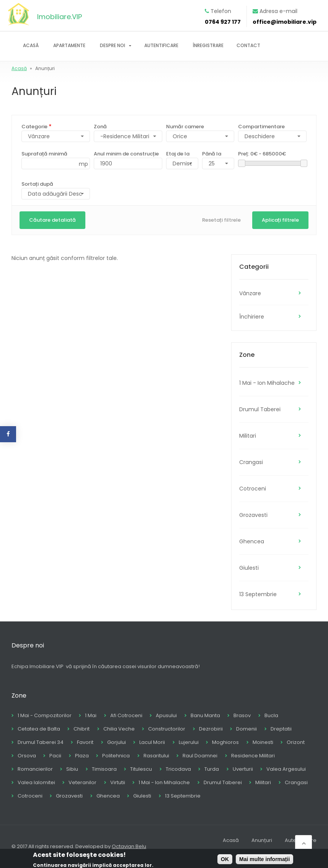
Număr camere (185, 127)
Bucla (271, 715)
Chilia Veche (119, 729)
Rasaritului (156, 756)
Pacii (55, 756)
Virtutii (118, 782)
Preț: (262, 154)
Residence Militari (253, 756)
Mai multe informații (264, 860)
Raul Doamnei (200, 756)
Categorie (34, 127)
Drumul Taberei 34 (41, 742)
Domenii (246, 729)
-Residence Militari (125, 136)
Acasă (31, 45)
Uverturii (243, 769)
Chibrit (82, 729)
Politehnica (116, 756)
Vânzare (250, 293)
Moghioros (225, 742)
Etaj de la (178, 154)
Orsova (27, 756)
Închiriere (252, 317)
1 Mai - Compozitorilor (45, 715)
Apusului (166, 715)
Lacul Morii (152, 742)
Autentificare (161, 45)
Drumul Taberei (260, 409)
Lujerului (189, 742)
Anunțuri (262, 840)
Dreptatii (281, 729)
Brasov (242, 715)
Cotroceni (253, 489)
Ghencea (252, 541)
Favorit (85, 742)
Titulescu (141, 769)
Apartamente (69, 45)
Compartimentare (261, 127)
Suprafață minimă (44, 154)
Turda (212, 769)
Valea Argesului (286, 769)
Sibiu (72, 769)
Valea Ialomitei (36, 782)
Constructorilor (167, 729)
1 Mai (91, 715)
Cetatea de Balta (39, 729)
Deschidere (260, 136)
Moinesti (263, 742)
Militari (248, 436)
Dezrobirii (211, 729)
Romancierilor (35, 769)
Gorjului (117, 742)
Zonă (100, 127)
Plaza (82, 756)
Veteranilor (82, 782)
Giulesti (249, 568)
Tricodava (178, 769)
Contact (248, 45)
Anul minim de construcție (126, 154)
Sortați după (37, 184)
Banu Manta (205, 715)
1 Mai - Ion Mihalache (267, 383)
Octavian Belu (129, 846)
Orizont (296, 742)
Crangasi (251, 462)
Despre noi (113, 45)
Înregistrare (208, 45)
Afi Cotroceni (126, 715)
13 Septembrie (258, 594)
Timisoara (104, 769)
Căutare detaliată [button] (52, 220)
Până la (212, 154)
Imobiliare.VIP (60, 17)
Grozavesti (253, 515)
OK (225, 860)
